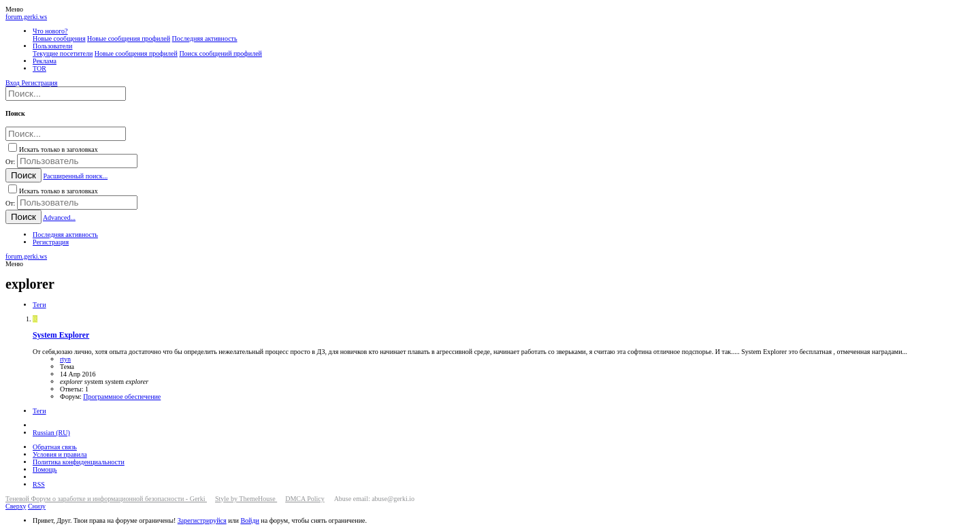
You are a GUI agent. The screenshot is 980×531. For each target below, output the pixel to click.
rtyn (65, 359)
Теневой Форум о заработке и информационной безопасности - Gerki (106, 499)
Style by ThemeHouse (246, 499)
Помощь (45, 469)
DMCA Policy (305, 499)
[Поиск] (66, 94)
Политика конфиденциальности (79, 462)
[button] (14, 9)
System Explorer (61, 335)
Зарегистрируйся (202, 520)
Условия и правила (60, 454)
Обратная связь (55, 447)
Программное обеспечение (122, 397)
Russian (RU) (51, 433)
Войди (249, 520)
